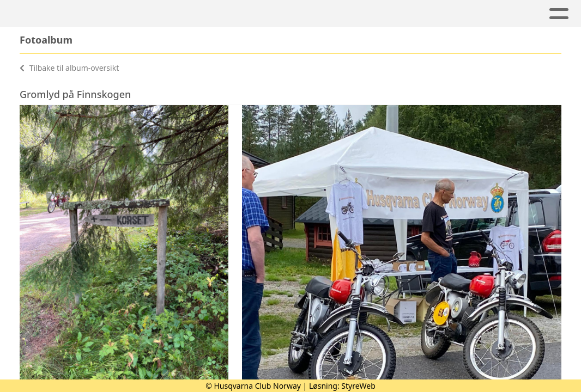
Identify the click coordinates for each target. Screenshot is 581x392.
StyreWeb (358, 386)
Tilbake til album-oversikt (69, 68)
